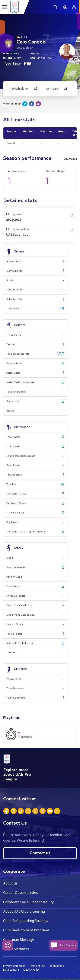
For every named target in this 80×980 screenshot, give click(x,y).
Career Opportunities (20, 893)
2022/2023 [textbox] (14, 220)
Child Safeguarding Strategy (26, 921)
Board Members (16, 949)
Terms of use (37, 966)
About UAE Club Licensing (24, 911)
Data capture (11, 970)
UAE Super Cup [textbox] (17, 234)
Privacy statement (14, 966)
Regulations (57, 966)
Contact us (40, 853)
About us (10, 883)
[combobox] (40, 220)
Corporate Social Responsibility (28, 902)
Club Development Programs (26, 930)
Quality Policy (31, 970)
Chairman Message (19, 939)
